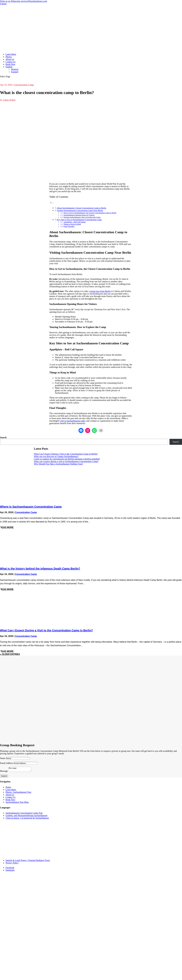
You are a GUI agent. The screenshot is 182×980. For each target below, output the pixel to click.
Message (4, 772)
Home (8, 788)
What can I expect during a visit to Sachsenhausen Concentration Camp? (66, 461)
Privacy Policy (12, 864)
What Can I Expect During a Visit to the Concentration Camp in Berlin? (66, 454)
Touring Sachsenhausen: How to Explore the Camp (82, 217)
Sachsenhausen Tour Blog (17, 803)
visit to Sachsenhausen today (73, 421)
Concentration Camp (24, 85)
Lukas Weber (9, 100)
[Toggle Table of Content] (51, 203)
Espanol (15, 72)
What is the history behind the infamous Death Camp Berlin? (40, 569)
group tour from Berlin (100, 291)
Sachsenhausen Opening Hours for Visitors (79, 215)
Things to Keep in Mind (72, 224)
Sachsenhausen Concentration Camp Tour (24, 814)
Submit (4, 777)
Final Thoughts (69, 226)
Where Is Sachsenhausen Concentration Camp (31, 507)
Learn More (11, 54)
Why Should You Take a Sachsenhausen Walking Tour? (59, 464)
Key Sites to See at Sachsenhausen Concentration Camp (79, 220)
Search (3, 437)
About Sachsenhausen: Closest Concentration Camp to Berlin (81, 208)
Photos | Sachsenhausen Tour (18, 793)
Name (3, 758)
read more (7, 527)
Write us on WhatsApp (10, 1)
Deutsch (15, 69)
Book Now (10, 64)
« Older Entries (10, 654)
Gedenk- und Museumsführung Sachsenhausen (26, 816)
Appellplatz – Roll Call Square (75, 222)
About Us (10, 59)
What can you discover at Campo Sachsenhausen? (56, 456)
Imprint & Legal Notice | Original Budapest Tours (28, 861)
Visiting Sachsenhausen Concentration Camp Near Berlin (80, 210)
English (9, 67)
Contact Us (11, 62)
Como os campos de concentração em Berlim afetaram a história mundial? (67, 459)
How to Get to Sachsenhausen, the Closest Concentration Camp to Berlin (90, 213)
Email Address (7, 763)
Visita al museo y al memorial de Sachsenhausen (27, 819)
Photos (9, 57)
